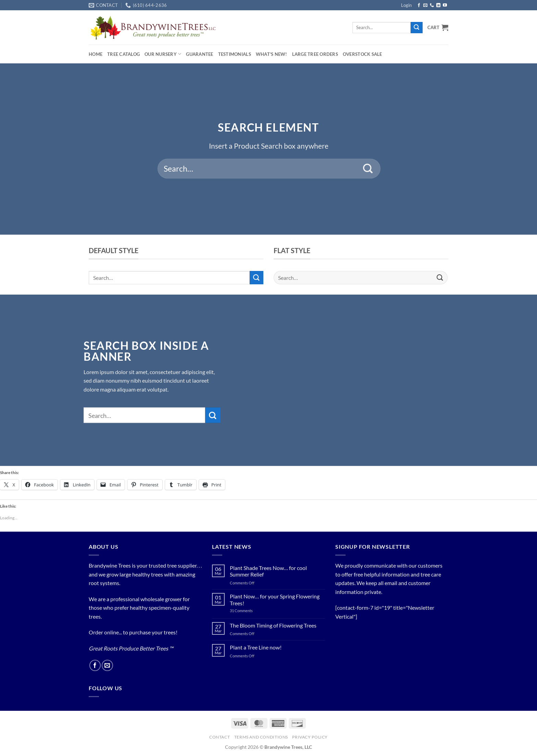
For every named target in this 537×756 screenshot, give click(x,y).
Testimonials (235, 54)
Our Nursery (163, 54)
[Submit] (416, 28)
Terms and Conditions (261, 737)
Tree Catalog (123, 54)
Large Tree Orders (315, 54)
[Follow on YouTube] (445, 5)
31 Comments (249, 611)
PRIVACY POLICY (310, 737)
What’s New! (272, 54)
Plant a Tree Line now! (256, 647)
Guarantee (199, 54)
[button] (406, 5)
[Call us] (432, 5)
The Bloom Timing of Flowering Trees (273, 625)
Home (96, 54)
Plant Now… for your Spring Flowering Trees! (275, 599)
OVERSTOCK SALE (363, 54)
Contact (220, 737)
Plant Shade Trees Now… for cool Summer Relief (268, 571)
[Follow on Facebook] (419, 5)
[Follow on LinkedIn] (438, 5)
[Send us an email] (425, 5)
